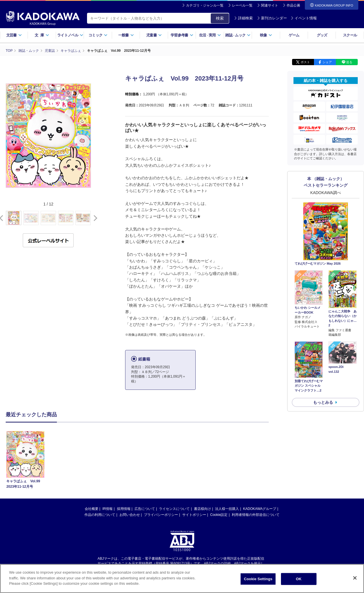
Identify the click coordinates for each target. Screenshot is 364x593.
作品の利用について (100, 515)
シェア (327, 62)
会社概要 (92, 509)
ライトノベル (70, 35)
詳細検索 (243, 18)
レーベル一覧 (242, 5)
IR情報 (107, 509)
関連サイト (270, 5)
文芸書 (14, 35)
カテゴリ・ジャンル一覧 (205, 5)
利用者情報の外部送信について (256, 515)
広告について (145, 509)
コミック (98, 35)
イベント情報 (304, 18)
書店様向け (202, 509)
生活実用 (210, 35)
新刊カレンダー (272, 18)
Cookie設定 (219, 515)
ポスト (305, 62)
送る (349, 62)
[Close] (355, 578)
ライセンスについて (174, 509)
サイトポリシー (194, 515)
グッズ (322, 35)
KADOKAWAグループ (260, 509)
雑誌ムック (238, 35)
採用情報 (124, 509)
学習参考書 (182, 35)
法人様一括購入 (227, 509)
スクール (350, 35)
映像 (266, 35)
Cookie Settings (258, 579)
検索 (220, 18)
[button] (94, 218)
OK (299, 579)
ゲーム (294, 35)
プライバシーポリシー (161, 515)
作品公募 (293, 5)
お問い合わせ (130, 515)
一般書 (126, 35)
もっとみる (323, 402)
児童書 (154, 35)
